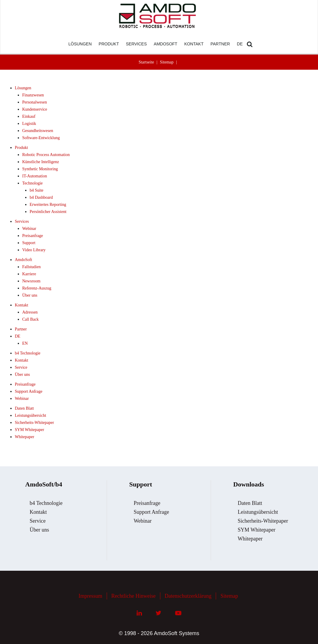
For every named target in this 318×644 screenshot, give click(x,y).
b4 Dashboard (41, 197)
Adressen (30, 312)
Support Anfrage (29, 391)
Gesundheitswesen (38, 131)
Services (22, 221)
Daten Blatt (24, 408)
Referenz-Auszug (37, 288)
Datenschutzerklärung (188, 596)
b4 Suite (36, 190)
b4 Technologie (28, 353)
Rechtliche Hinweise (134, 596)
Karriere (29, 274)
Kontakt (21, 305)
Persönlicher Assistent (48, 212)
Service (21, 367)
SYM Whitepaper (29, 430)
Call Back (31, 319)
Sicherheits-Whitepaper (34, 423)
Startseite (146, 62)
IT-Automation (35, 176)
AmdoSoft (23, 260)
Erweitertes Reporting (48, 205)
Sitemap (167, 62)
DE (18, 336)
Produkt (21, 148)
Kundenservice (35, 109)
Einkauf (29, 116)
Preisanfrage (33, 236)
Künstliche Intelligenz (41, 162)
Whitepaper (24, 437)
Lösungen (23, 88)
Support (29, 243)
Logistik (29, 124)
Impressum (90, 596)
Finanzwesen (33, 95)
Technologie (32, 183)
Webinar (29, 229)
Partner (21, 329)
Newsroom (31, 281)
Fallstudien (31, 267)
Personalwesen (35, 102)
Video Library (34, 250)
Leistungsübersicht (31, 415)
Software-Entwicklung (41, 138)
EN (25, 343)
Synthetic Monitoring (40, 169)
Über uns (30, 295)
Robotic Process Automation (46, 155)
